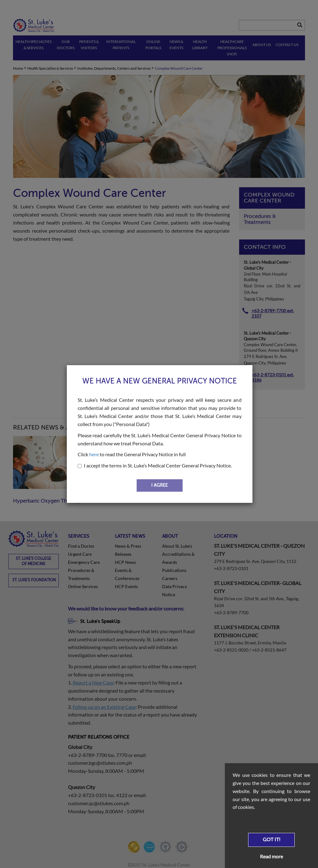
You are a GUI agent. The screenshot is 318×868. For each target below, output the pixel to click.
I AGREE (159, 485)
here (94, 454)
